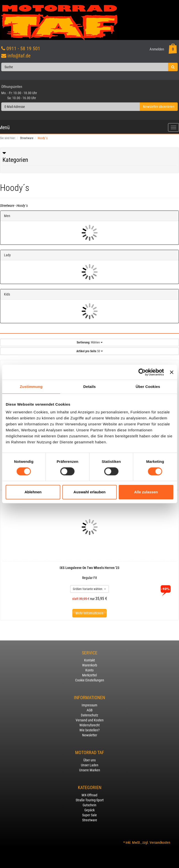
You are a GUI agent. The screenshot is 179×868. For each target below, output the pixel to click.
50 (90, 351)
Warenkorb (90, 665)
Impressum (89, 705)
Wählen (90, 342)
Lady (7, 255)
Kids (7, 294)
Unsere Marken (90, 770)
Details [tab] (90, 387)
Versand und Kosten (90, 720)
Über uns (89, 760)
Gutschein (89, 805)
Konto (89, 670)
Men (7, 216)
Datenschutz (89, 715)
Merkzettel (89, 675)
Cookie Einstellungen (90, 680)
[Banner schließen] (172, 372)
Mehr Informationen (89, 613)
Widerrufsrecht (89, 725)
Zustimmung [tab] (31, 387)
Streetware (90, 820)
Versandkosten (160, 843)
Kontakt (89, 660)
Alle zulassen (146, 492)
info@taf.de (19, 56)
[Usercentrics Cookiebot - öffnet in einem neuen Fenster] (142, 372)
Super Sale (89, 815)
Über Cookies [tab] (148, 387)
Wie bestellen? (89, 730)
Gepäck (89, 810)
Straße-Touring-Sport (90, 800)
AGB (90, 710)
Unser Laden (90, 765)
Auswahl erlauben (89, 492)
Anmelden (157, 49)
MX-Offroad (89, 795)
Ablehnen (33, 492)
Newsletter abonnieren (159, 107)
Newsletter (90, 735)
